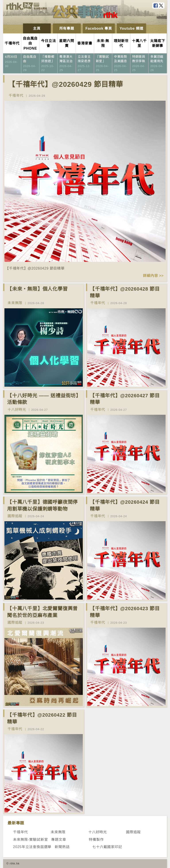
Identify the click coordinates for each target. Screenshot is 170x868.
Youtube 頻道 (131, 28)
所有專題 (67, 28)
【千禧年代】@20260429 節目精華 (66, 84)
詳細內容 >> (153, 276)
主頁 (37, 28)
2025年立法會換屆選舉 (32, 847)
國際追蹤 (15, 516)
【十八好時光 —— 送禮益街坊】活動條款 (44, 399)
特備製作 (96, 840)
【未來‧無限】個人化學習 (37, 289)
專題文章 (59, 840)
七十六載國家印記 (107, 847)
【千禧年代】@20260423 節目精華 (125, 612)
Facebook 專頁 (99, 28)
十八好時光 (17, 410)
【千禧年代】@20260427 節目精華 (125, 399)
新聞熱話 (62, 847)
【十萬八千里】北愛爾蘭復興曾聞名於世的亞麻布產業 (42, 612)
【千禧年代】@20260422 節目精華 (42, 718)
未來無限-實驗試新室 (30, 840)
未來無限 (15, 303)
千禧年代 (16, 95)
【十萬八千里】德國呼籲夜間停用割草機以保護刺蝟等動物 (42, 505)
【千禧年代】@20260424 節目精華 (125, 505)
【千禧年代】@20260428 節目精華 (125, 292)
